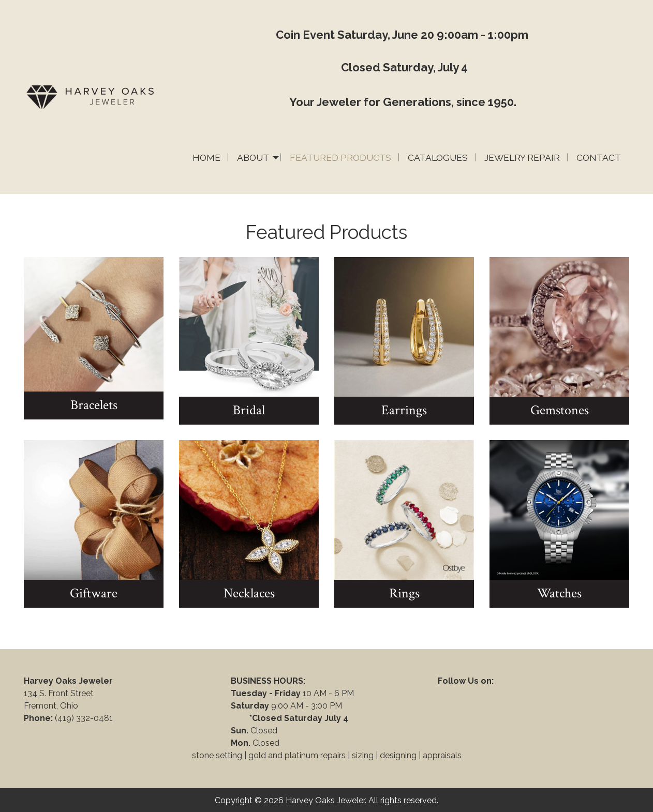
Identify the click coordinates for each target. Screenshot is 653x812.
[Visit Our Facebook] (446, 693)
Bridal (249, 410)
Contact (599, 157)
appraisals (442, 755)
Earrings (404, 410)
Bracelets (94, 405)
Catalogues (438, 157)
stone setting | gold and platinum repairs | (271, 755)
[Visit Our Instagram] (479, 693)
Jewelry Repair (522, 157)
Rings (404, 593)
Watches (559, 593)
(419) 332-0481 (85, 718)
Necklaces (249, 593)
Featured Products (340, 157)
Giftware (94, 593)
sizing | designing (384, 755)
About (253, 157)
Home (206, 157)
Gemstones (560, 410)
